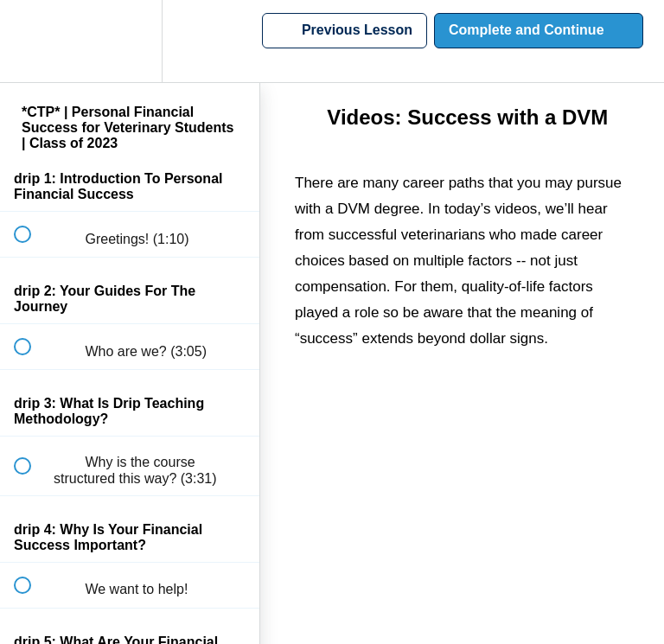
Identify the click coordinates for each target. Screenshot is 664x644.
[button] (32, 41)
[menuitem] (130, 41)
